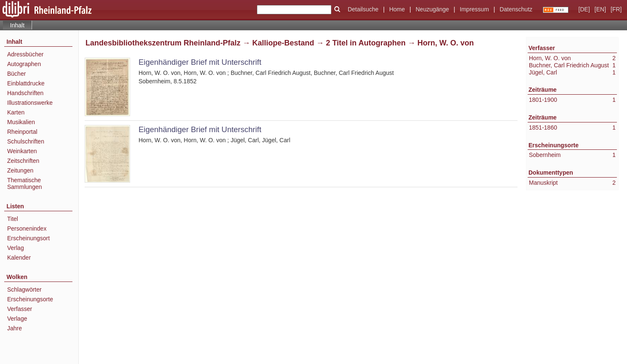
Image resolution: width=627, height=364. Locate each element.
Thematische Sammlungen (25, 183)
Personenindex (27, 228)
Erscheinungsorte (30, 299)
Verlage (17, 319)
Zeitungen (20, 170)
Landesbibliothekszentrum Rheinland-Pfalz (163, 43)
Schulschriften (26, 141)
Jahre (15, 328)
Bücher (16, 74)
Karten (16, 112)
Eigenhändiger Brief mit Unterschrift (200, 62)
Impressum (474, 9)
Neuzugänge (432, 9)
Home (397, 9)
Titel (13, 219)
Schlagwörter (24, 290)
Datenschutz (516, 9)
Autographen (24, 64)
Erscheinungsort (28, 238)
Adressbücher (25, 54)
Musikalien (21, 122)
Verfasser (20, 309)
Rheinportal (22, 132)
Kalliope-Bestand (283, 43)
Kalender (19, 258)
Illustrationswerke (30, 103)
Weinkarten (22, 151)
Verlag (16, 248)
